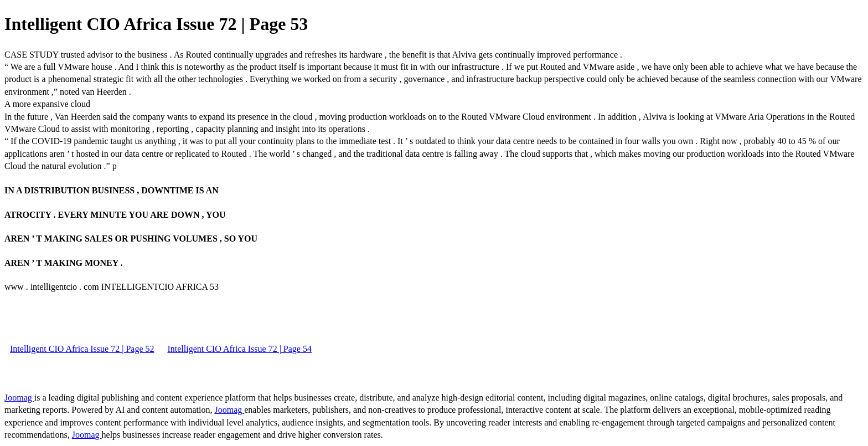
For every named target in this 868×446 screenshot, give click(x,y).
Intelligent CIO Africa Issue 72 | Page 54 (239, 349)
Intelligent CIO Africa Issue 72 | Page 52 (82, 349)
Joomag (19, 398)
